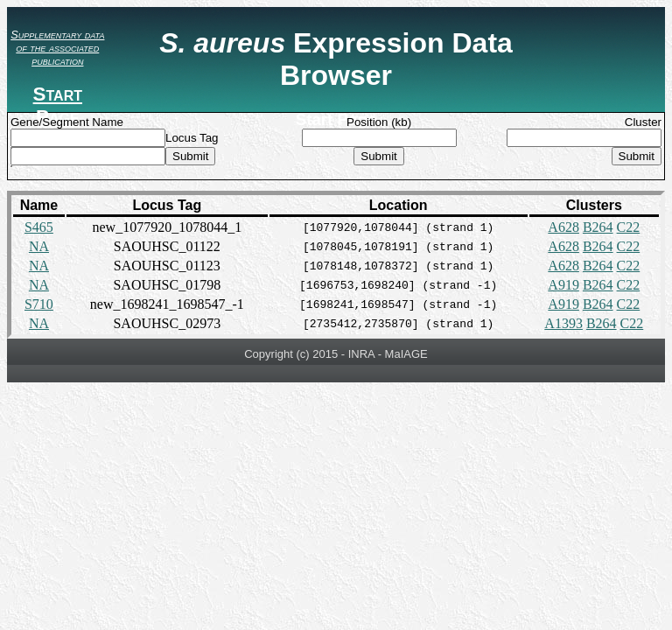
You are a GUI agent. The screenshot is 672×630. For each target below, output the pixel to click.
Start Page (58, 105)
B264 (598, 227)
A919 (563, 285)
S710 (39, 304)
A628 (563, 227)
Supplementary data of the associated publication (57, 48)
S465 (39, 227)
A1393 (563, 323)
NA (39, 246)
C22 (629, 227)
